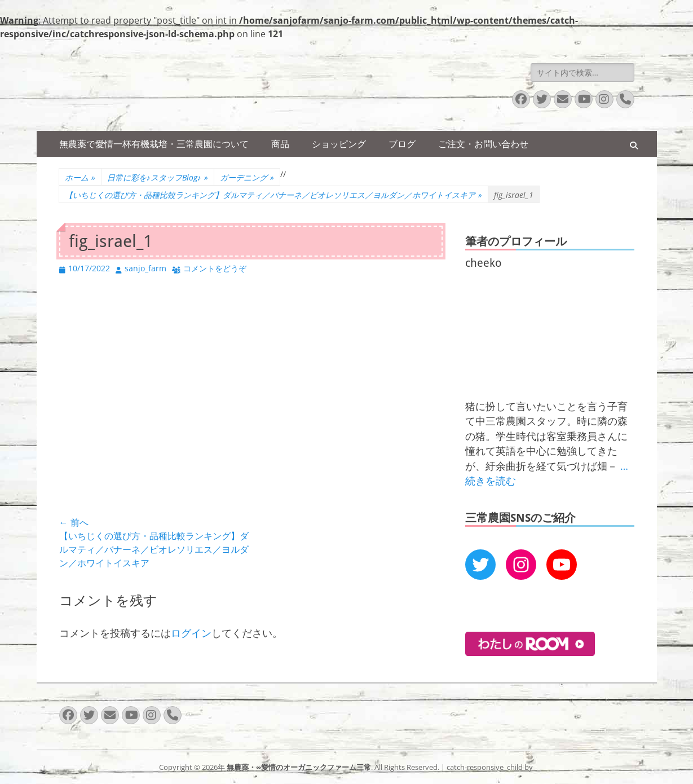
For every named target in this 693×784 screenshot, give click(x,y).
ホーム (80, 177)
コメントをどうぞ (215, 268)
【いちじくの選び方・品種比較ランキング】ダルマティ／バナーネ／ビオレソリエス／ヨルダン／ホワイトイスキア (273, 195)
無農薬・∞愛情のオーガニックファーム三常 (299, 767)
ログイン (191, 633)
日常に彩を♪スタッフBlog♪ (158, 177)
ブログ (402, 144)
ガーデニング (247, 177)
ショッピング (339, 144)
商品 (280, 144)
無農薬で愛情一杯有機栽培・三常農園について (154, 144)
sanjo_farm (145, 268)
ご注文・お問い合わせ (483, 144)
